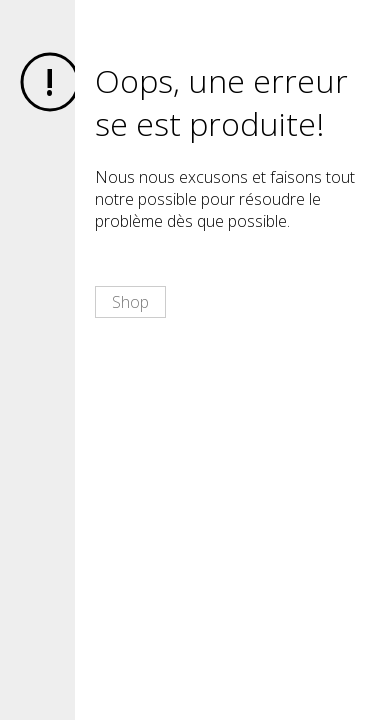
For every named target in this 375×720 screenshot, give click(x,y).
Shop (130, 302)
